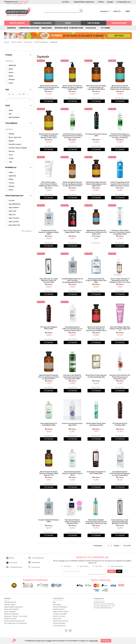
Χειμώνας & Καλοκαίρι (42, 23)
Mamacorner (47, 28)
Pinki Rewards (34, 563)
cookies (49, 641)
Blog (54, 602)
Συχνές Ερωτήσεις (59, 609)
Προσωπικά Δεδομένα (60, 607)
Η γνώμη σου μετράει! (60, 614)
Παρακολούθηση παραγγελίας (84, 2)
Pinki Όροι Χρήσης (10, 605)
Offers (68, 23)
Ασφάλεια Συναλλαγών (11, 614)
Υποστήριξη (12, 563)
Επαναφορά (27, 231)
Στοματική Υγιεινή (76, 28)
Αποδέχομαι (106, 641)
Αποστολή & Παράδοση (12, 609)
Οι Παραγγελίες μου (14, 567)
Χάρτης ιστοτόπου (59, 616)
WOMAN (111, 571)
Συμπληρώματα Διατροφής (29, 28)
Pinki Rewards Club (10, 602)
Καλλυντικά (11, 28)
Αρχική (10, 558)
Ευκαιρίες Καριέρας (59, 623)
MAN (119, 571)
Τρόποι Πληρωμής (10, 612)
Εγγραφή (110, 2)
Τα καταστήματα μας (59, 626)
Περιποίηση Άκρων (61, 28)
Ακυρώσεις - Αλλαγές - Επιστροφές (16, 616)
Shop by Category (17, 23)
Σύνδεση (101, 2)
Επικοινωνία (34, 567)
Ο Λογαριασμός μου (36, 558)
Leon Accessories (119, 23)
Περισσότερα (94, 641)
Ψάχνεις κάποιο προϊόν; (61, 612)
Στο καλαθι (49, 101)
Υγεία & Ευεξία (91, 28)
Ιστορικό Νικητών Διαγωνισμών (14, 621)
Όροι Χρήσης (57, 605)
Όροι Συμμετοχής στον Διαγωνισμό (15, 623)
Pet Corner (105, 28)
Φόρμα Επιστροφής (10, 619)
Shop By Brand (94, 23)
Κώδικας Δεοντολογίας (61, 621)
